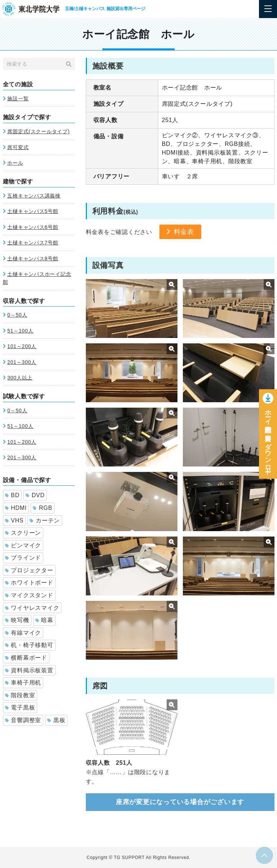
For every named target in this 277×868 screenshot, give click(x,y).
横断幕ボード (26, 658)
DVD (35, 495)
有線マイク (23, 633)
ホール (15, 163)
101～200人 (22, 346)
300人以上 (20, 378)
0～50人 (17, 315)
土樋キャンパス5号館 (33, 211)
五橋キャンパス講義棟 (34, 196)
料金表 (184, 232)
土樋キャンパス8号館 (33, 259)
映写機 (17, 620)
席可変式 (18, 147)
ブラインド (23, 558)
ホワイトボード (29, 583)
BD (12, 495)
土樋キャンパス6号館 (33, 227)
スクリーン (23, 533)
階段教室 (20, 695)
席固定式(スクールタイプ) (38, 131)
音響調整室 (23, 720)
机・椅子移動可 (29, 645)
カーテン (45, 520)
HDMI (16, 508)
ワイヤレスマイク (32, 608)
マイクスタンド (29, 595)
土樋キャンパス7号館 (33, 243)
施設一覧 (18, 99)
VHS (14, 520)
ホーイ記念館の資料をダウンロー (268, 440)
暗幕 (44, 620)
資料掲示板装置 (29, 670)
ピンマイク (23, 545)
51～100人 (20, 331)
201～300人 (22, 362)
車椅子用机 (23, 683)
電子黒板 (20, 708)
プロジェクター (29, 570)
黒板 (56, 720)
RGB (43, 508)
